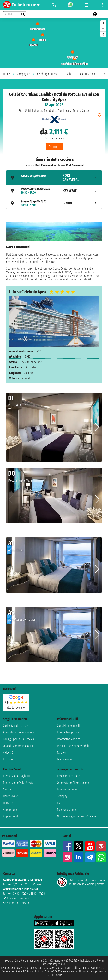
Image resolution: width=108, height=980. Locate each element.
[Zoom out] (103, 29)
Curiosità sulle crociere (17, 726)
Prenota (54, 147)
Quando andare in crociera (19, 746)
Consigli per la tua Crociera (19, 739)
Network (8, 803)
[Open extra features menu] (15, 14)
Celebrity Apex (87, 74)
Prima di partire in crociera (19, 732)
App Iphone (10, 810)
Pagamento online (68, 789)
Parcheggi (63, 753)
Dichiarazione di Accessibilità (74, 746)
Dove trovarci (11, 796)
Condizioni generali (68, 726)
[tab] (54, 177)
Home (6, 74)
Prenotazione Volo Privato (18, 783)
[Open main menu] (103, 14)
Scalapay (62, 796)
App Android (11, 816)
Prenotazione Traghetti (16, 776)
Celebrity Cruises (47, 74)
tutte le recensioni (16, 708)
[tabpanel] (54, 251)
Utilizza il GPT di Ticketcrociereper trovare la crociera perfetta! (81, 882)
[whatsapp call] (70, 5)
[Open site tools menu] (103, 5)
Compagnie (24, 74)
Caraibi (68, 74)
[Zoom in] (103, 23)
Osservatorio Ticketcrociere (73, 783)
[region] (54, 43)
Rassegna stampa (67, 810)
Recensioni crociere (69, 776)
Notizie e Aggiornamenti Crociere (76, 816)
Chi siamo (9, 789)
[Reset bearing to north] (103, 34)
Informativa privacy (68, 732)
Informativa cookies (69, 739)
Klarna (61, 803)
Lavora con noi (66, 759)
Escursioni (9, 759)
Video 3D (8, 753)
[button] (97, 427)
